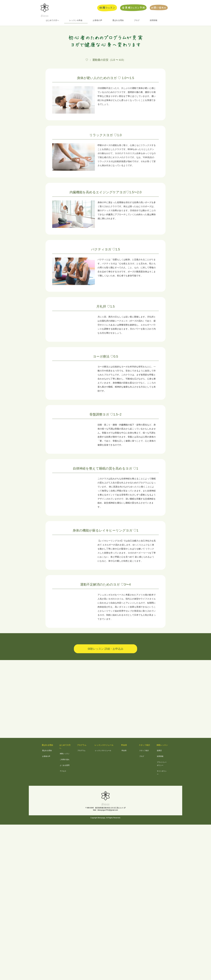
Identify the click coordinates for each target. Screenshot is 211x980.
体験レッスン (65, 754)
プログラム (82, 745)
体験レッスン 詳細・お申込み (105, 649)
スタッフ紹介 (145, 745)
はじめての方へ (65, 747)
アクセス (63, 771)
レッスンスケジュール (104, 745)
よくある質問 (65, 765)
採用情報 (160, 756)
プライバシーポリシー (162, 764)
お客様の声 (46, 756)
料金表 (124, 745)
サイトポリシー (162, 773)
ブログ (142, 756)
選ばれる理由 (47, 745)
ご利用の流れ (65, 760)
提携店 (159, 751)
